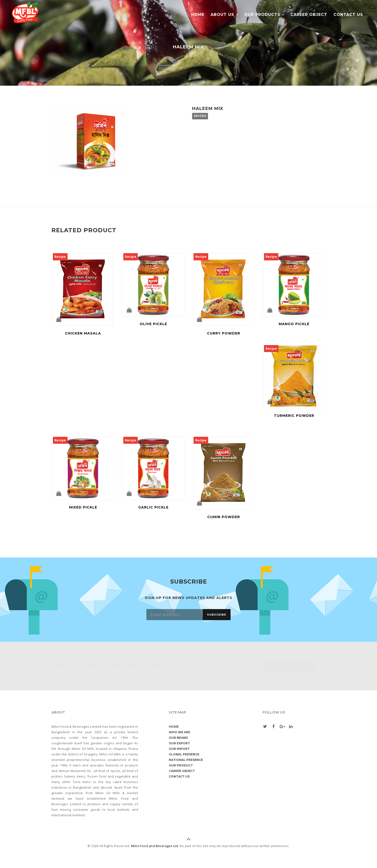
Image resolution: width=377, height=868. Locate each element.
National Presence (186, 760)
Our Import (179, 749)
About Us (224, 15)
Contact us (348, 15)
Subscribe (217, 615)
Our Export (179, 743)
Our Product (181, 765)
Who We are (179, 732)
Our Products (264, 15)
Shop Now (289, 666)
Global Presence (184, 754)
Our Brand (178, 738)
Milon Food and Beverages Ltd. (155, 846)
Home (198, 15)
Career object (309, 15)
